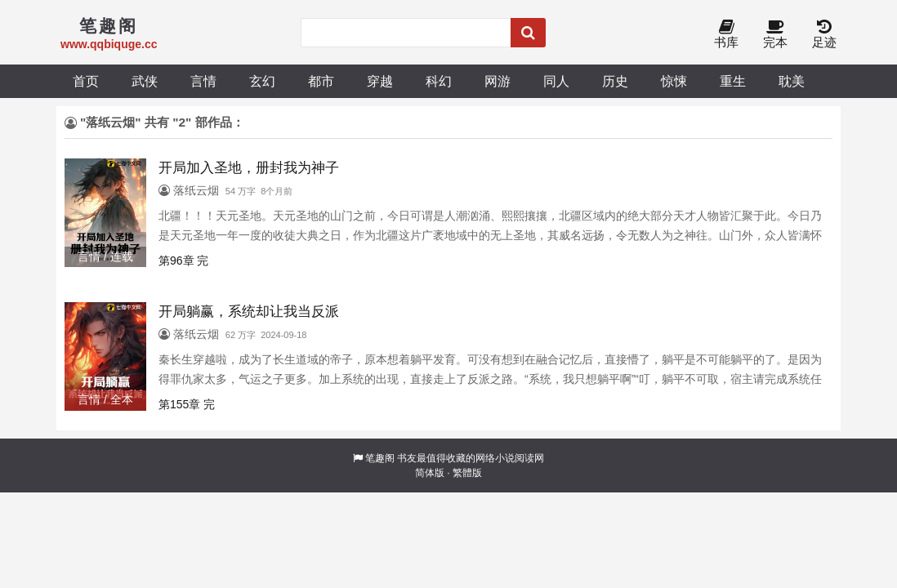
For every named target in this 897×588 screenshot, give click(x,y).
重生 (733, 81)
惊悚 (674, 81)
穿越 (380, 81)
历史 (615, 81)
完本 (775, 35)
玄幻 (262, 81)
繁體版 (467, 473)
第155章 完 (187, 404)
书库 (726, 35)
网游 (498, 81)
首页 (86, 81)
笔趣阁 (380, 458)
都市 (321, 81)
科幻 (439, 81)
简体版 (430, 473)
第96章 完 (183, 261)
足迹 (824, 35)
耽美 (792, 81)
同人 (556, 81)
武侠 (145, 81)
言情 (203, 81)
